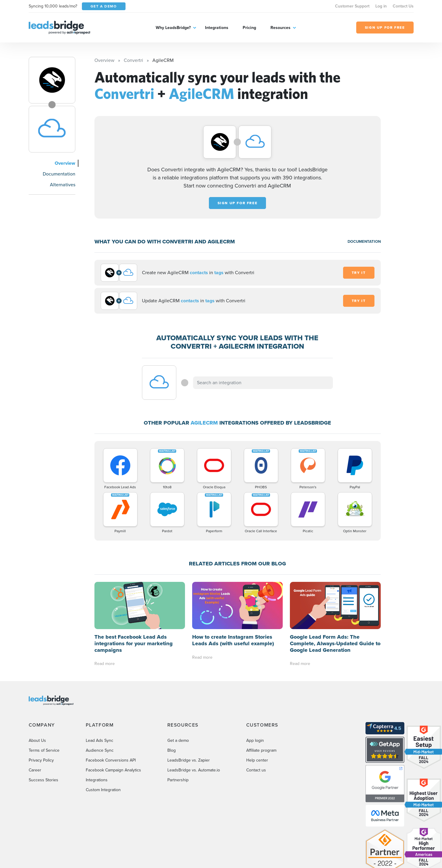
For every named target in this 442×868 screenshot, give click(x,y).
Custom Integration (103, 790)
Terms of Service (44, 750)
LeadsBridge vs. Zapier (189, 760)
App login (255, 740)
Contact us (256, 770)
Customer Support (352, 6)
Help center (257, 760)
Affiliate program (261, 750)
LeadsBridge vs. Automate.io (194, 770)
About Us (37, 740)
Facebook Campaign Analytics (113, 770)
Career (35, 770)
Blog (172, 750)
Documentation (59, 174)
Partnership (178, 780)
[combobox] (263, 383)
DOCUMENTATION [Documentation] (364, 241)
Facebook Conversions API (111, 760)
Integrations (217, 28)
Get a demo (178, 740)
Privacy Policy (41, 760)
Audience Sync (100, 750)
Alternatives (63, 185)
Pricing (249, 28)
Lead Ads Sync (100, 740)
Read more (105, 664)
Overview (65, 163)
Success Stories (43, 780)
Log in (381, 6)
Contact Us (403, 6)
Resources (280, 28)
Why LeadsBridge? (173, 28)
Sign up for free (238, 203)
